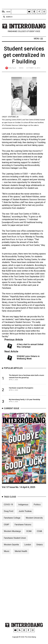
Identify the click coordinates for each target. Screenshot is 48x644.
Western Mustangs (12, 535)
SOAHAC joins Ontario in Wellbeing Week (28, 357)
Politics (37, 509)
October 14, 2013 (33, 68)
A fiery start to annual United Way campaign (30, 346)
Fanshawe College (12, 522)
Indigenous (23, 509)
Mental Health (21, 556)
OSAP (7, 529)
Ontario (40, 549)
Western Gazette (11, 549)
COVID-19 (8, 509)
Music (7, 556)
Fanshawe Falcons (23, 529)
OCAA (29, 535)
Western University (34, 522)
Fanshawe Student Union (15, 542)
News (21, 68)
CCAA (39, 535)
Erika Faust (12, 68)
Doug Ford (9, 515)
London (28, 549)
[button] (38, 39)
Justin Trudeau (25, 515)
